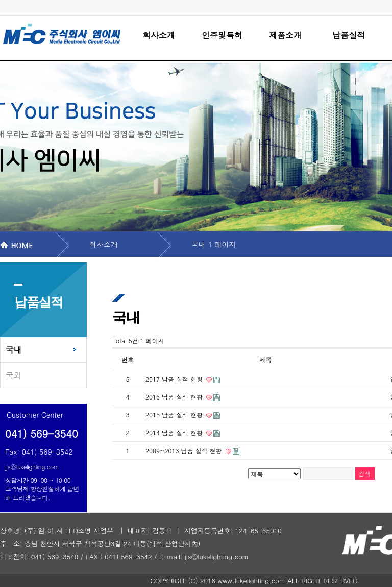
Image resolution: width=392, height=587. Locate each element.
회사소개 (159, 35)
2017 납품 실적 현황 (175, 379)
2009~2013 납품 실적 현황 (185, 450)
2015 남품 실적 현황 (175, 415)
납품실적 (349, 35)
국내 (14, 350)
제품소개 (285, 35)
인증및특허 (222, 35)
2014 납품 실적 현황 (175, 432)
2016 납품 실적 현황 (175, 397)
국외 (14, 375)
